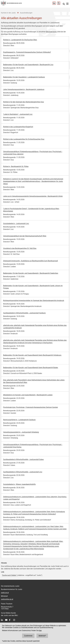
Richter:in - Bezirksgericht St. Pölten (16, 166)
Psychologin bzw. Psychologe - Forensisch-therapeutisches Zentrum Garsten (31, 407)
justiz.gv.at (5, 593)
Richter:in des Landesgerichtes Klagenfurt (18, 127)
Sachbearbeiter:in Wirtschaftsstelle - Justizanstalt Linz (23, 472)
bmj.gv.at (4, 596)
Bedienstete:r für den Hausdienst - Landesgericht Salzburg (24, 77)
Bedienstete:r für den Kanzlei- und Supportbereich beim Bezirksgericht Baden (31, 368)
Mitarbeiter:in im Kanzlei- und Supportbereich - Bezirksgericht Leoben (28, 395)
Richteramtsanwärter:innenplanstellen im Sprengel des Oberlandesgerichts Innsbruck (34, 301)
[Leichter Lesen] (55, 4)
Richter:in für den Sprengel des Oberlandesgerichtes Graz (24, 102)
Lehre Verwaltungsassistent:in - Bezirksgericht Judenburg (24, 89)
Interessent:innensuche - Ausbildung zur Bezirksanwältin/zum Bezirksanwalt (31, 261)
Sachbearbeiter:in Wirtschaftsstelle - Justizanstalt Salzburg (24, 313)
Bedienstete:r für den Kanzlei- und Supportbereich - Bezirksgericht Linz (28, 65)
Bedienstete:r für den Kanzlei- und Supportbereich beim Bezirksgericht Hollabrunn (32, 355)
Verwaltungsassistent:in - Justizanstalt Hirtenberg (21, 432)
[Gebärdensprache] (59, 4)
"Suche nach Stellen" (9, 575)
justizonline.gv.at (7, 599)
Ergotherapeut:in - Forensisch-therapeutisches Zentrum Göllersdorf (27, 52)
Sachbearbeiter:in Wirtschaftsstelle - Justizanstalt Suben (23, 459)
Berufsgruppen (51, 32)
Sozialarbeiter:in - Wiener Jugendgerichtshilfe (19, 484)
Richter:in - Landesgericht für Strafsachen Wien (20, 40)
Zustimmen (28, 636)
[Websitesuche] (64, 4)
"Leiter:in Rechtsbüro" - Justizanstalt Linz (18, 114)
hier (40, 630)
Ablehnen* (42, 636)
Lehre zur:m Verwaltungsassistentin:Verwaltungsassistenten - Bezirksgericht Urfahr (33, 196)
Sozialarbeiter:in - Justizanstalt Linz (16, 224)
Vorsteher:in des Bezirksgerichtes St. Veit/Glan (20, 248)
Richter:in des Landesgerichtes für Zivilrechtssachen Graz (24, 139)
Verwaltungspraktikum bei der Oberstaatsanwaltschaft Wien (25, 236)
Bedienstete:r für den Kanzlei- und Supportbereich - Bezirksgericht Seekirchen (31, 273)
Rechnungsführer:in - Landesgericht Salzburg (19, 420)
